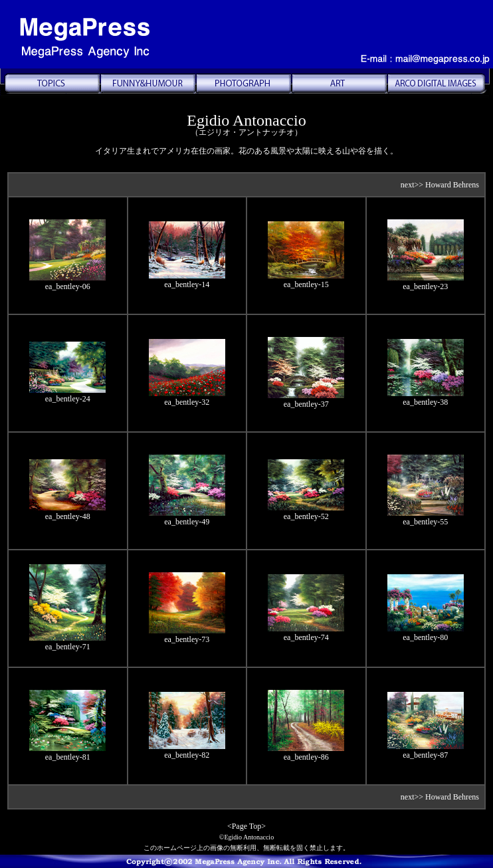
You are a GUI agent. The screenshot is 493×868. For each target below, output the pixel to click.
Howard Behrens (452, 185)
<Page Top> (246, 826)
